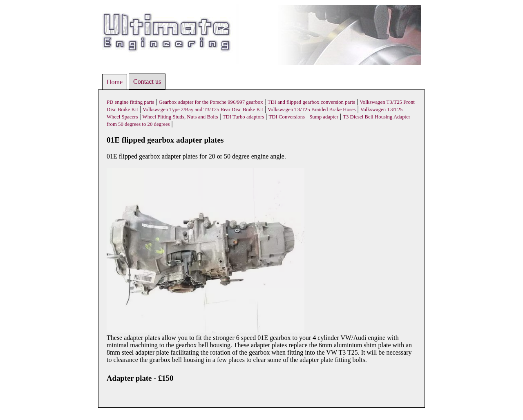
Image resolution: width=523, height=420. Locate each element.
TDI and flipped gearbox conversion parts (311, 102)
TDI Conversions (287, 117)
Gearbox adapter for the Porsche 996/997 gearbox (211, 102)
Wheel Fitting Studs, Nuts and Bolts (180, 117)
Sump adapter (324, 117)
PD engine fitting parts (130, 102)
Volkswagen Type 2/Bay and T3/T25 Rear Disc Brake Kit (203, 109)
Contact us (147, 82)
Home (115, 82)
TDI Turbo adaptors (244, 117)
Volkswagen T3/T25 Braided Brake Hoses (312, 109)
